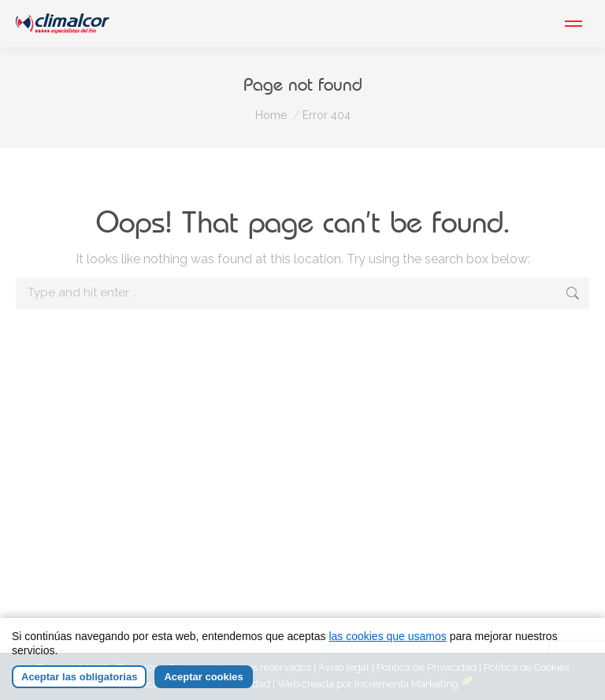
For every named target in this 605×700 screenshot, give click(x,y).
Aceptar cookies (203, 677)
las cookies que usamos (387, 636)
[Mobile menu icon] (573, 24)
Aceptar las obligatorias (79, 677)
